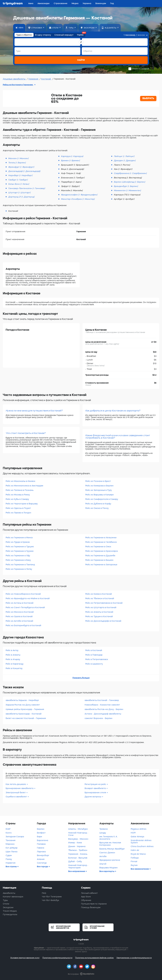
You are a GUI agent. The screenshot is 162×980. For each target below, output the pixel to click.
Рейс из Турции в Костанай (99, 616)
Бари (39, 837)
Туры (5, 900)
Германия (34, 79)
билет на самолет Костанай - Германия (26, 718)
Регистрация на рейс (96, 784)
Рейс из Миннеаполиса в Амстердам (24, 486)
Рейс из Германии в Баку (18, 560)
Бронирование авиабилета (20, 788)
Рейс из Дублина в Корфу (98, 504)
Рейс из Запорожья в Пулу (98, 490)
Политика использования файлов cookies (94, 958)
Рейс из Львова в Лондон (18, 513)
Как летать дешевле (16, 784)
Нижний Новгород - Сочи (78, 834)
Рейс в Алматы (13, 655)
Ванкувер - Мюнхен (78, 839)
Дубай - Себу (75, 861)
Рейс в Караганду (15, 664)
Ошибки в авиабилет (17, 797)
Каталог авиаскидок (13, 897)
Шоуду (103, 833)
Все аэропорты (107, 871)
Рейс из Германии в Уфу (18, 556)
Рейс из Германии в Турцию (20, 547)
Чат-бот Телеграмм (52, 897)
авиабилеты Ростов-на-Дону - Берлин (104, 709)
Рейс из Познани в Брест (98, 481)
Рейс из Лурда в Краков (18, 542)
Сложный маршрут (64, 35)
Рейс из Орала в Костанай (19, 616)
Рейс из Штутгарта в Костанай (101, 607)
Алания (41, 859)
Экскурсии (8, 907)
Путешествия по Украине (94, 904)
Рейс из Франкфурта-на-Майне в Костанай (28, 598)
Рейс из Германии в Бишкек (99, 560)
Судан (9, 855)
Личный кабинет (89, 893)
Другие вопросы (93, 797)
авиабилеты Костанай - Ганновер (102, 700)
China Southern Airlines (142, 846)
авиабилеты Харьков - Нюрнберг (22, 700)
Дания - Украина (77, 846)
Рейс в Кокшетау (14, 668)
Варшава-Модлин (108, 868)
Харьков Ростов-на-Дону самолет (23, 705)
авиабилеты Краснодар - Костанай (24, 714)
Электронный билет (16, 793)
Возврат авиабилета (95, 788)
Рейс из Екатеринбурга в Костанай (23, 625)
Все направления (77, 871)
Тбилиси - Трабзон (78, 850)
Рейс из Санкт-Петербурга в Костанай (25, 607)
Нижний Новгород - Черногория (78, 866)
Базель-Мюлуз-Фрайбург (112, 849)
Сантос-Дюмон (107, 853)
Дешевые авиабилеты (14, 79)
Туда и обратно (24, 35)
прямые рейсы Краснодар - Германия (25, 709)
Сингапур (42, 863)
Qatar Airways (137, 837)
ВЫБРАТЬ (148, 98)
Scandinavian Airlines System (141, 842)
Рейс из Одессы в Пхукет (18, 508)
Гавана (41, 848)
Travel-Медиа (10, 911)
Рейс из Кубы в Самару (17, 499)
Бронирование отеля (96, 793)
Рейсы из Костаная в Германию (18, 85)
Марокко (10, 844)
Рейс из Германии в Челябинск (101, 542)
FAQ (44, 893)
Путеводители (10, 914)
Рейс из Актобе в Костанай (19, 621)
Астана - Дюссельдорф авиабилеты (103, 714)
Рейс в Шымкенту (94, 664)
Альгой (103, 864)
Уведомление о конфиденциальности (134, 958)
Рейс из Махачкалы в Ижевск (20, 481)
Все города (43, 867)
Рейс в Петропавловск (97, 659)
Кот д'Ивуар (12, 848)
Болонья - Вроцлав (78, 858)
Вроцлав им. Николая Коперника (110, 844)
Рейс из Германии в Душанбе (100, 556)
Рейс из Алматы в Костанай (99, 612)
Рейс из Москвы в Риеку (18, 495)
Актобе (103, 856)
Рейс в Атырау (13, 659)
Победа (135, 858)
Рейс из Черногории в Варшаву (22, 504)
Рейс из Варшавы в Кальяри (99, 495)
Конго (9, 833)
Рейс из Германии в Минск (19, 538)
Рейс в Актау (12, 650)
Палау (9, 859)
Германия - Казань (78, 854)
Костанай (46, 79)
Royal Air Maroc (138, 854)
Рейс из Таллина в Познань (20, 490)
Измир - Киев (75, 843)
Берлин (41, 829)
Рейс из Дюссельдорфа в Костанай (103, 621)
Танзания (11, 840)
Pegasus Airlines (139, 829)
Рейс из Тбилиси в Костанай (100, 598)
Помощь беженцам (91, 907)
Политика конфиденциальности (57, 958)
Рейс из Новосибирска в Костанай (23, 594)
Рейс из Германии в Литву (19, 569)
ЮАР (8, 829)
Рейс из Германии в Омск (98, 547)
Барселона (43, 840)
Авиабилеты (9, 893)
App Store (86, 897)
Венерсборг (43, 855)
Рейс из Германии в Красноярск (102, 551)
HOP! (133, 833)
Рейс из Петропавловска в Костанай (104, 603)
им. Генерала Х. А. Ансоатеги (108, 838)
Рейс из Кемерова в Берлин (99, 486)
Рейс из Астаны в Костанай (20, 603)
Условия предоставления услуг (25, 958)
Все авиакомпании (140, 869)
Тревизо (104, 829)
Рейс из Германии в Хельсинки (101, 538)
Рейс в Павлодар (94, 655)
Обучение (86, 900)
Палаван (41, 844)
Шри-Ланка (11, 852)
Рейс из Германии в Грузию (20, 551)
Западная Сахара (15, 837)
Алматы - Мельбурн (78, 829)
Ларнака (41, 852)
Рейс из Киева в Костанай (99, 594)
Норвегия (11, 863)
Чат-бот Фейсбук (50, 900)
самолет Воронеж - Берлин (98, 718)
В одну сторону (43, 35)
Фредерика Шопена (110, 860)
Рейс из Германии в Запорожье (101, 565)
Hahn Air (135, 850)
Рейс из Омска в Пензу (97, 508)
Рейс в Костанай (94, 650)
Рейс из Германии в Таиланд (20, 565)
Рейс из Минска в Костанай (20, 612)
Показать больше (81, 678)
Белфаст (41, 833)
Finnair (134, 861)
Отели (6, 904)
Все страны (11, 867)
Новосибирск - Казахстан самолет (102, 705)
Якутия (134, 865)
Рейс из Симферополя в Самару (102, 499)
